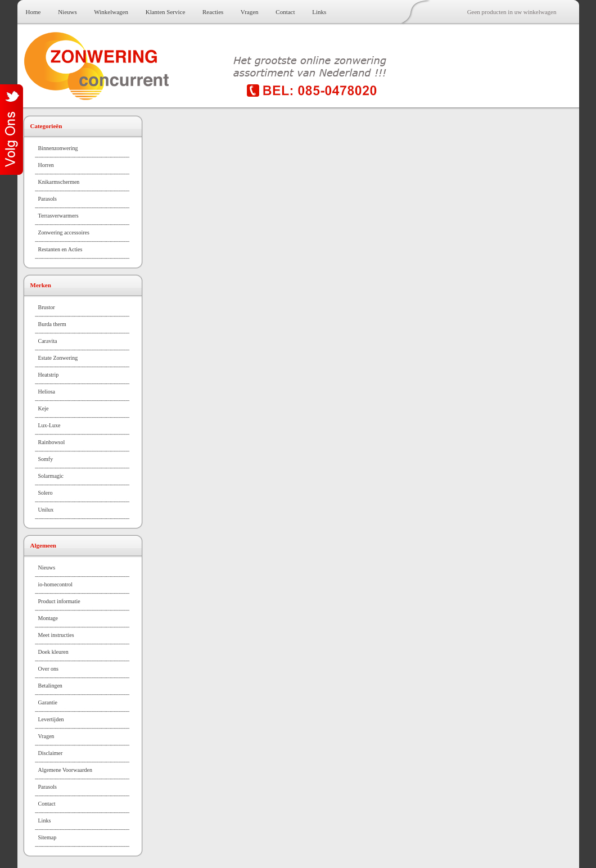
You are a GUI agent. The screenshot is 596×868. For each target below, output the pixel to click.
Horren (46, 165)
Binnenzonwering (58, 148)
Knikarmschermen (59, 182)
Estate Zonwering (58, 358)
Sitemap (48, 837)
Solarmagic (51, 476)
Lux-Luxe (49, 425)
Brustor (47, 307)
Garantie (48, 702)
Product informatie (59, 601)
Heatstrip (49, 375)
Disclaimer (51, 753)
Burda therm (52, 324)
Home (33, 12)
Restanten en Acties (60, 249)
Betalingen (50, 686)
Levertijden (51, 719)
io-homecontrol (56, 584)
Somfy (46, 459)
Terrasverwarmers (58, 216)
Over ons (48, 669)
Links (319, 12)
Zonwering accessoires (64, 232)
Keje (44, 408)
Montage (48, 618)
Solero (46, 493)
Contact (285, 12)
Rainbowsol (52, 442)
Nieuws (67, 12)
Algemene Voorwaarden (66, 770)
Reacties (213, 12)
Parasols (48, 199)
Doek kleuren (53, 652)
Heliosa (47, 392)
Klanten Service (166, 12)
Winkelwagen (111, 12)
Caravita (48, 341)
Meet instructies (56, 635)
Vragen (250, 12)
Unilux (46, 510)
